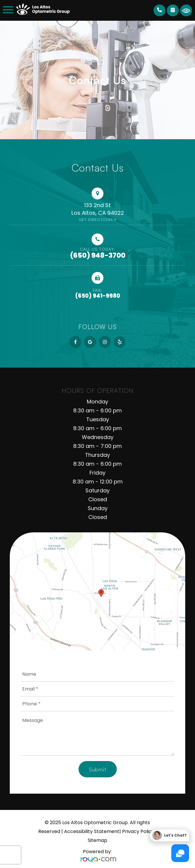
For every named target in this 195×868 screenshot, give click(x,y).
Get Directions (96, 220)
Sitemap (97, 840)
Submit (98, 769)
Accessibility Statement (92, 831)
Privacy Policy (138, 831)
